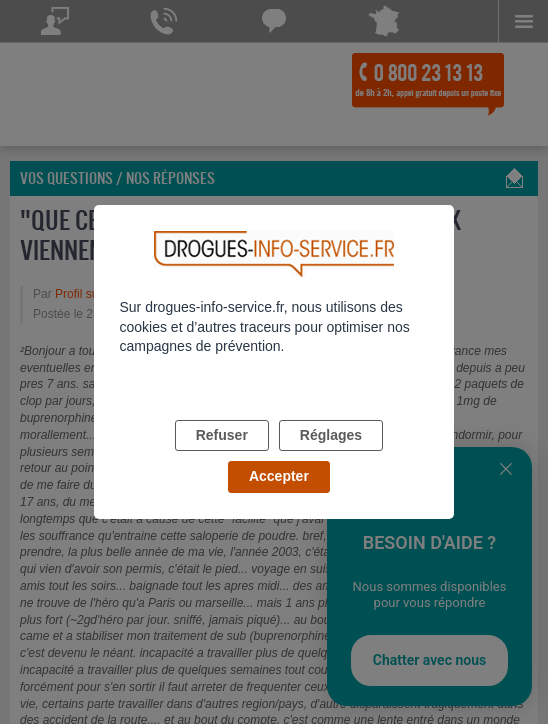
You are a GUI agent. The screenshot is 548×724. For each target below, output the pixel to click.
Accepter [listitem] (279, 476)
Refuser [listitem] (222, 435)
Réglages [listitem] (331, 435)
